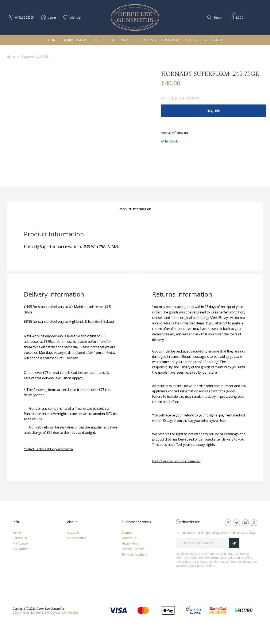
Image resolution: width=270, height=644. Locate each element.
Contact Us (20, 538)
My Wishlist (20, 549)
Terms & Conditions (135, 554)
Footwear (171, 40)
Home (17, 532)
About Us (73, 532)
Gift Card (213, 40)
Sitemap (127, 532)
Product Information (174, 133)
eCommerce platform (27, 612)
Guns (53, 40)
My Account (20, 543)
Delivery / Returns (133, 549)
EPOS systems (54, 612)
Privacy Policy (130, 543)
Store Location (77, 538)
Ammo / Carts (76, 40)
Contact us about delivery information (48, 449)
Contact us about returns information (176, 461)
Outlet (193, 40)
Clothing (147, 40)
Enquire (213, 111)
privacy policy (206, 562)
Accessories (122, 40)
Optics (99, 40)
